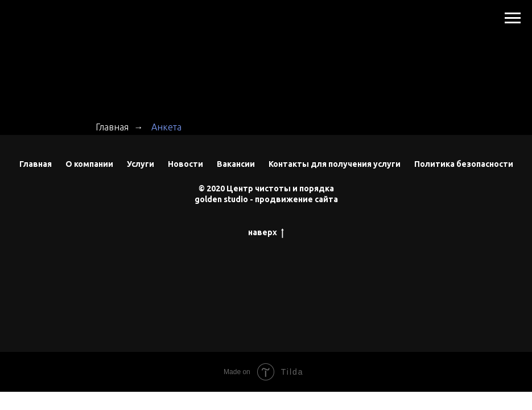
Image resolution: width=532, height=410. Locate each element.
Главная (112, 127)
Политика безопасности (464, 164)
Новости (185, 164)
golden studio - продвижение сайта (266, 199)
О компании (89, 164)
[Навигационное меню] (513, 18)
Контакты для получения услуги (335, 164)
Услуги (141, 164)
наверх (266, 233)
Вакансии (236, 164)
